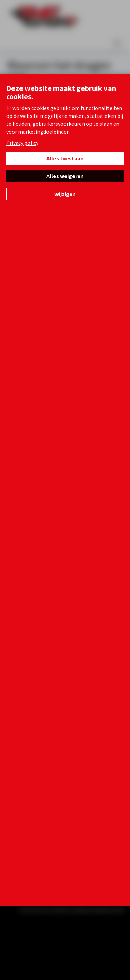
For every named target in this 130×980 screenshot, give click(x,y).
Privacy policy (22, 143)
